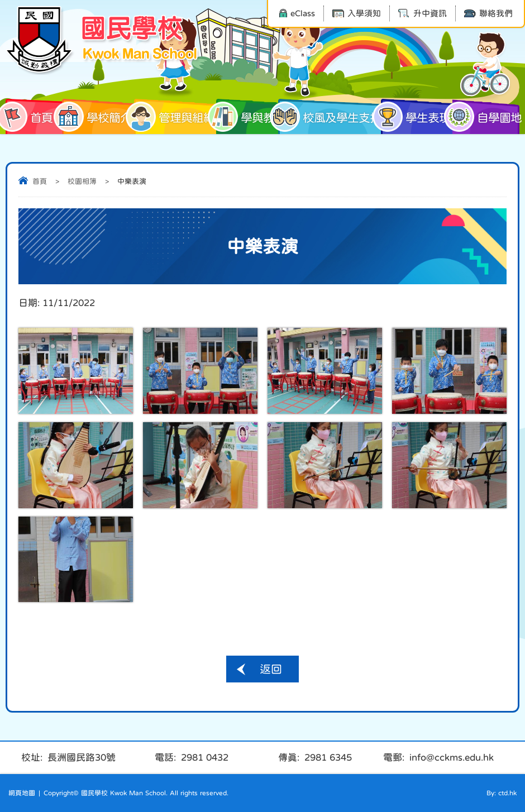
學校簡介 (97, 117)
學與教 (245, 117)
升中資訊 (423, 13)
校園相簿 (82, 181)
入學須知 (357, 13)
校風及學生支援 (330, 117)
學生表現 (416, 117)
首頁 (29, 117)
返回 (271, 669)
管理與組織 (174, 117)
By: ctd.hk (502, 793)
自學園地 (486, 117)
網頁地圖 (22, 793)
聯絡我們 (488, 13)
